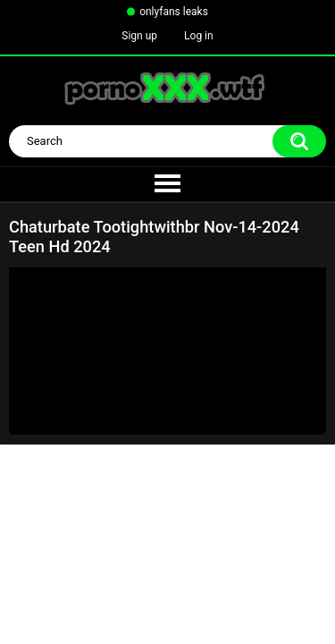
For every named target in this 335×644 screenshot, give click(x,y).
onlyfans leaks (174, 12)
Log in (199, 36)
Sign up (139, 36)
